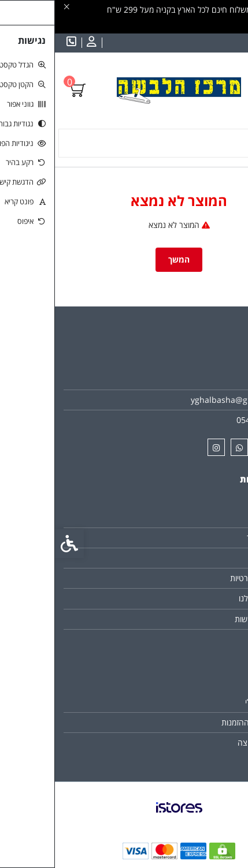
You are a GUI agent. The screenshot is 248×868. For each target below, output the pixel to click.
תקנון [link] (219, 558)
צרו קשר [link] (214, 517)
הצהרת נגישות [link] (204, 619)
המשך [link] (124, 259)
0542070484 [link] (205, 420)
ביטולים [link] (216, 639)
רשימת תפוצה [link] (205, 742)
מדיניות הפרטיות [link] (201, 578)
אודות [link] (219, 379)
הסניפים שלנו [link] (206, 598)
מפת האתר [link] (210, 538)
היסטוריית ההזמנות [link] (197, 722)
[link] (222, 796)
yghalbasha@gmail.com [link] (182, 400)
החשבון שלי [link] (209, 702)
